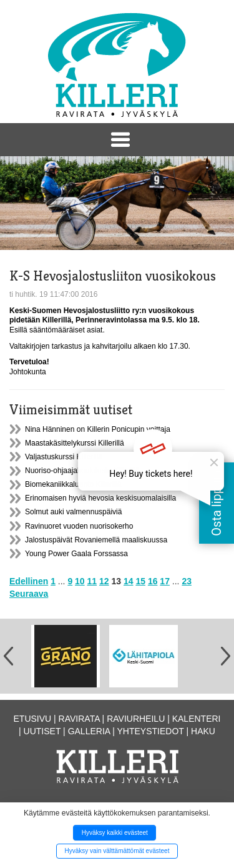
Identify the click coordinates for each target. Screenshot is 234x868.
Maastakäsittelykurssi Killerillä (75, 443)
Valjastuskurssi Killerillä (64, 457)
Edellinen (29, 581)
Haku (203, 731)
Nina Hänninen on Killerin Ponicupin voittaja (98, 429)
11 (92, 581)
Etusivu (33, 719)
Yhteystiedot (151, 731)
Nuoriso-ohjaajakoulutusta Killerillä (82, 471)
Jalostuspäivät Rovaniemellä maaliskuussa (96, 540)
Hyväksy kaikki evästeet (115, 833)
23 (187, 581)
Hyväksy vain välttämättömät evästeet (117, 851)
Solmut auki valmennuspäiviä (73, 512)
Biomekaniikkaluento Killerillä (73, 484)
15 (140, 581)
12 (104, 581)
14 (129, 581)
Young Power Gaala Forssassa (76, 554)
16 (153, 581)
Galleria (89, 731)
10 (80, 581)
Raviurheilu (136, 719)
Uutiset (42, 731)
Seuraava (29, 594)
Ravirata (79, 719)
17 (165, 581)
